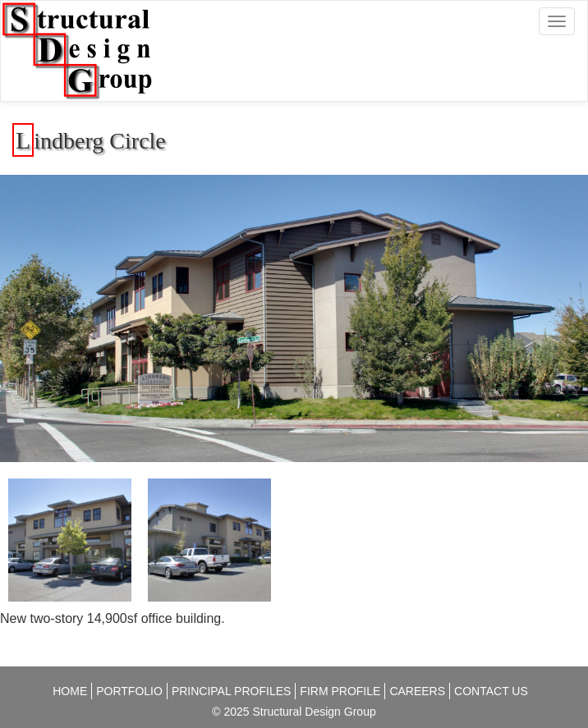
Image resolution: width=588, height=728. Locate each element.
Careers (417, 691)
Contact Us (491, 691)
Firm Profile (340, 691)
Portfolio (129, 691)
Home (70, 691)
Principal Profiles (231, 691)
